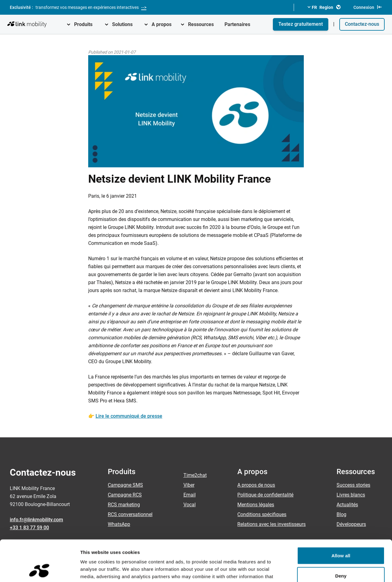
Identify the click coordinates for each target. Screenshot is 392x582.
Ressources (201, 24)
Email (190, 495)
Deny (341, 537)
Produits (83, 24)
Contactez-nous (362, 24)
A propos (162, 24)
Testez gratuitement (301, 24)
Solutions (122, 24)
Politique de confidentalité (265, 495)
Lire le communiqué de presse (129, 416)
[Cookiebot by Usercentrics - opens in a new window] (40, 570)
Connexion (368, 7)
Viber (189, 485)
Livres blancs (351, 495)
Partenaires (237, 24)
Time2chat (195, 475)
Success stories (353, 485)
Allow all (341, 517)
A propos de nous (256, 485)
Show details (321, 570)
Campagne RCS (125, 495)
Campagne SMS (125, 485)
